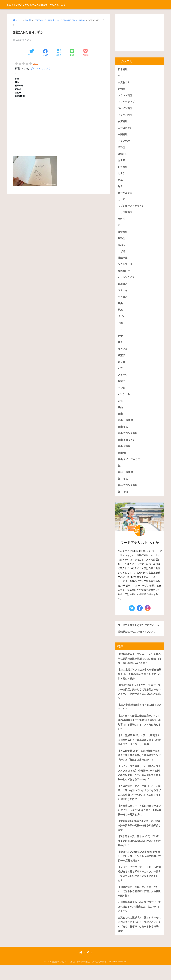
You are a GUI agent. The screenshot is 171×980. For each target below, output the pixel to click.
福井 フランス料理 (128, 493)
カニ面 (122, 202)
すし (120, 76)
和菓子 (122, 361)
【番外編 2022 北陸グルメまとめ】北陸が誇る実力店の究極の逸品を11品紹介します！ (140, 838)
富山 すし (123, 434)
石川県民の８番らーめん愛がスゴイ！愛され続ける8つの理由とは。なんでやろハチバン (139, 921)
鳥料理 (122, 222)
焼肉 (120, 308)
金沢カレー (124, 275)
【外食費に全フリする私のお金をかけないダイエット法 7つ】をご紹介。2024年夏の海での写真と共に (139, 822)
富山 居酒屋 (125, 453)
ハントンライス (127, 281)
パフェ (122, 374)
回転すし (123, 155)
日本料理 (123, 69)
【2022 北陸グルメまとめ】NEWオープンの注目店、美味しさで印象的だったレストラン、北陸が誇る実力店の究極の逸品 (139, 701)
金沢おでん (124, 83)
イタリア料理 (126, 116)
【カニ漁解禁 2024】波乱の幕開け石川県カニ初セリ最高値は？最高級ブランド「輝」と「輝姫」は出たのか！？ (139, 766)
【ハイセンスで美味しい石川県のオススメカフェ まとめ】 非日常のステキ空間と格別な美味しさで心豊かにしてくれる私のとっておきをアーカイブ (139, 784)
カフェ (122, 367)
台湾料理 (123, 122)
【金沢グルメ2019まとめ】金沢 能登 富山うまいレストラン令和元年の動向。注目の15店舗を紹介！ (139, 869)
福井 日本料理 (126, 480)
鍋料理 (122, 241)
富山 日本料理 (126, 427)
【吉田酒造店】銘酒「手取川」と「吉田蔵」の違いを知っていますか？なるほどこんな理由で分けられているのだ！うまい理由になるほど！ (139, 804)
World (29, 20)
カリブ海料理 (126, 215)
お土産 (122, 162)
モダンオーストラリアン (132, 208)
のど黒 (122, 255)
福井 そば (123, 500)
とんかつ (123, 175)
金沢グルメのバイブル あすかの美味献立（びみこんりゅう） (57, 5)
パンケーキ (124, 400)
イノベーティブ (127, 103)
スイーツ (123, 381)
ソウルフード (126, 268)
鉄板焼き (123, 288)
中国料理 (123, 136)
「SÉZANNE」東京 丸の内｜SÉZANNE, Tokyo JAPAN (61, 20)
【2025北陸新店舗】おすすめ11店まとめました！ (140, 717)
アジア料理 (124, 142)
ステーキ (123, 295)
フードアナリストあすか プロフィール (140, 633)
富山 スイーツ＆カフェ (131, 467)
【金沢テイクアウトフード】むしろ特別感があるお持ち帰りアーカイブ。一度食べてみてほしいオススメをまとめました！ (139, 887)
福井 (120, 473)
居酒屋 (122, 89)
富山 (120, 420)
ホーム (19, 20)
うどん (122, 321)
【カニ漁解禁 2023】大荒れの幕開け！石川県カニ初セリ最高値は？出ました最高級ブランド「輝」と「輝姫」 (139, 750)
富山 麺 (122, 460)
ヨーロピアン (126, 129)
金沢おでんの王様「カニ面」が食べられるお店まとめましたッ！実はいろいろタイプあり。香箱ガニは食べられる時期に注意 (139, 939)
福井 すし (123, 486)
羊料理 (122, 149)
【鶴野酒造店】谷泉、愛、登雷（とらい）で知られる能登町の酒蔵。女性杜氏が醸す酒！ (139, 905)
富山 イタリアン (127, 447)
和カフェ (123, 354)
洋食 (120, 189)
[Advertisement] (59, 126)
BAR (121, 407)
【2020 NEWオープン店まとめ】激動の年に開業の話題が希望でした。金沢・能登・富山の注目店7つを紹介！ (139, 667)
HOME (86, 967)
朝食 (120, 348)
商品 (120, 414)
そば (120, 328)
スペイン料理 (126, 109)
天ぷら (122, 248)
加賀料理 (123, 235)
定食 (120, 341)
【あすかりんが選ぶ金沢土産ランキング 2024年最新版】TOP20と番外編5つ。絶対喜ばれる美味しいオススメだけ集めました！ (139, 732)
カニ (120, 182)
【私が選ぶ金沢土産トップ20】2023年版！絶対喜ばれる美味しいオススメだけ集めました (140, 854)
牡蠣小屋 (123, 261)
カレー (122, 334)
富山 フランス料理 (128, 440)
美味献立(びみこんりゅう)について (138, 640)
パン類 (122, 394)
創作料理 (123, 169)
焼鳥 (120, 314)
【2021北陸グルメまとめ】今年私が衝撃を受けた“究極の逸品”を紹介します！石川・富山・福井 (140, 683)
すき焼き (123, 301)
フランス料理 (126, 96)
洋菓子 (122, 387)
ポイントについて (40, 68)
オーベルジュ (126, 195)
